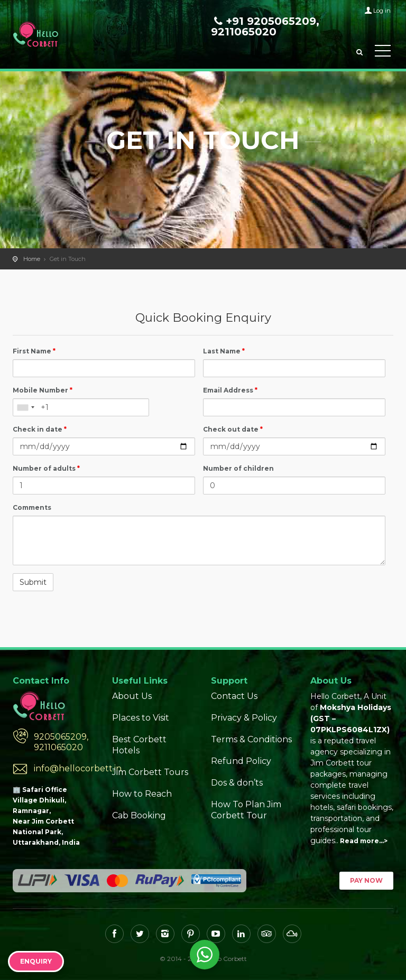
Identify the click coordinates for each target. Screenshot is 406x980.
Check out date (233, 429)
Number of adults (46, 468)
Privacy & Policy (244, 718)
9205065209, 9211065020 (61, 742)
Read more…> (364, 841)
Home (32, 259)
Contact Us (234, 696)
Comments (32, 507)
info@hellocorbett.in (65, 768)
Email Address (230, 390)
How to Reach (142, 794)
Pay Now (366, 880)
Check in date (40, 429)
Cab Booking (139, 815)
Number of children (238, 468)
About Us (132, 696)
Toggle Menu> (383, 51)
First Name (34, 351)
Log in (382, 11)
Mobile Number (43, 390)
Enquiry (36, 961)
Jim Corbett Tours (150, 772)
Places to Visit (141, 718)
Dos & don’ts (237, 783)
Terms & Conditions (251, 739)
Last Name (224, 351)
